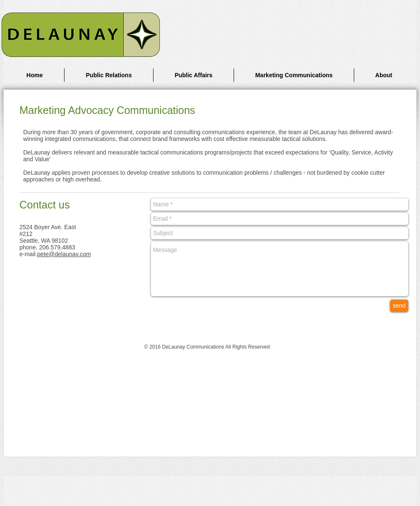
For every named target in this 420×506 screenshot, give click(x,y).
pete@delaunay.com (64, 254)
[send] (399, 306)
